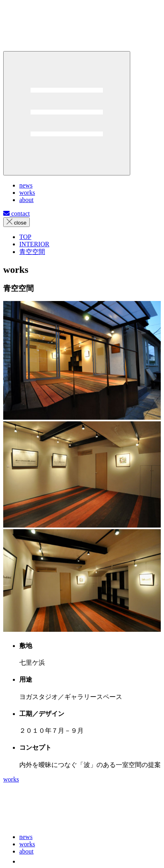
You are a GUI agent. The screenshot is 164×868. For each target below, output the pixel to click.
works (11, 779)
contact (16, 213)
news (26, 837)
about (27, 851)
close (16, 222)
